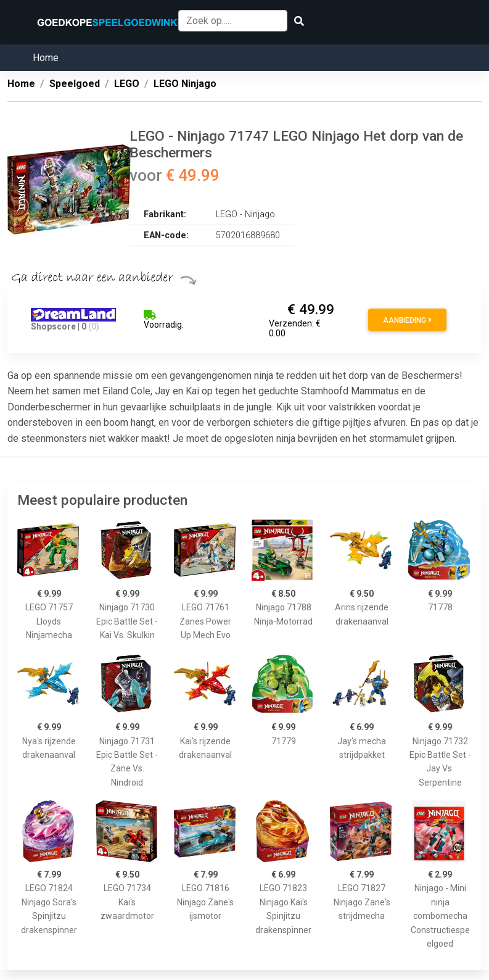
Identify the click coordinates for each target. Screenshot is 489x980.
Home (46, 58)
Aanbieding (407, 320)
